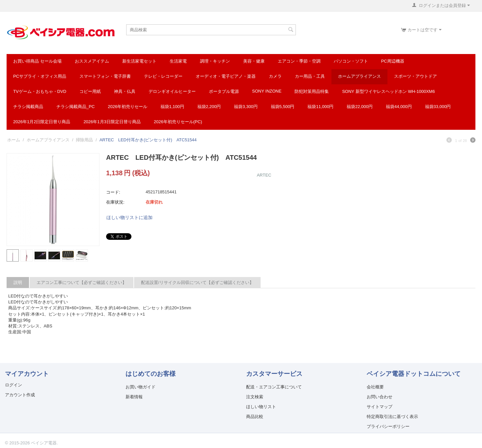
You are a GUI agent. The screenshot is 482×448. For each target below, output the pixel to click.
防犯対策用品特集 (312, 91)
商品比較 (255, 417)
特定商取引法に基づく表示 (392, 417)
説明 (18, 282)
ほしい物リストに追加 (129, 217)
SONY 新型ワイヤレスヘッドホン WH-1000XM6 (388, 91)
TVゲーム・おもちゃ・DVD (40, 91)
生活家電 (178, 61)
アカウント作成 (20, 395)
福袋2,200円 (209, 107)
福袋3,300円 (246, 107)
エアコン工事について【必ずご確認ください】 (82, 282)
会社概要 (375, 387)
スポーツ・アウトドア (415, 76)
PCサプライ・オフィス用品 (40, 76)
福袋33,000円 (438, 107)
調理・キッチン (215, 61)
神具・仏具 (125, 91)
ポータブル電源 (224, 91)
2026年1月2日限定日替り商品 (42, 122)
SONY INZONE (267, 91)
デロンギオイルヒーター (172, 91)
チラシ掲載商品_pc (75, 107)
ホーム (14, 140)
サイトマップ (380, 407)
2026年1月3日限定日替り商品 (112, 122)
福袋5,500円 (283, 107)
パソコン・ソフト (351, 61)
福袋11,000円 (320, 107)
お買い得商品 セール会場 (37, 61)
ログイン (14, 385)
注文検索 (255, 397)
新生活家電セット (139, 61)
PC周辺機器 (393, 61)
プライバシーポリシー (388, 426)
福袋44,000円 (399, 107)
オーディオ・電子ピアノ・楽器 (226, 76)
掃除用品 (84, 140)
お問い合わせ (380, 397)
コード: (113, 192)
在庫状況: (115, 202)
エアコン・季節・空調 (299, 61)
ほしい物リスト (261, 407)
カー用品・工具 (310, 76)
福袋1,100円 (172, 107)
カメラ (275, 76)
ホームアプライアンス (359, 76)
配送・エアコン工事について (274, 387)
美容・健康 (254, 61)
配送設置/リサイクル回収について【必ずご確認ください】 (197, 282)
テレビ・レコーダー (163, 76)
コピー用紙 (90, 91)
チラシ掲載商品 (28, 107)
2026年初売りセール (128, 107)
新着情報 (134, 397)
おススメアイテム (92, 61)
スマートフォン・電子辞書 (105, 76)
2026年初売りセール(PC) (178, 122)
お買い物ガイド (141, 387)
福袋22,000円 (360, 107)
